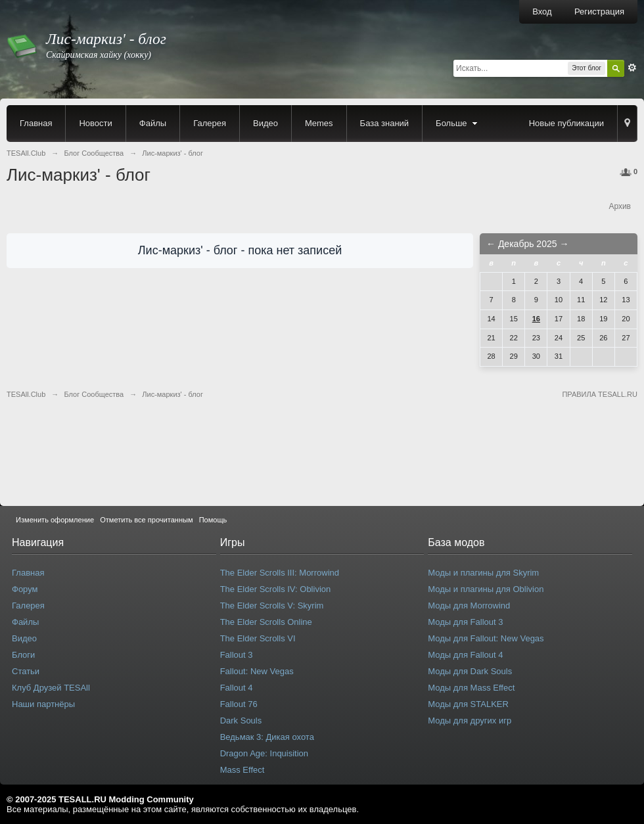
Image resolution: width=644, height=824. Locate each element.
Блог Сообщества (94, 394)
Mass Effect (242, 770)
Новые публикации (566, 123)
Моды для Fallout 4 (465, 655)
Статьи (26, 671)
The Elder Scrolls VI (258, 638)
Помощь (213, 520)
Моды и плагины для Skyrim (483, 573)
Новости (95, 123)
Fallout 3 (237, 655)
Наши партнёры (43, 704)
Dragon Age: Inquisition (264, 753)
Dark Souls (241, 721)
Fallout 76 (239, 704)
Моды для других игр (470, 721)
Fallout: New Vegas (257, 671)
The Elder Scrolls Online (266, 622)
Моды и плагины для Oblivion (486, 589)
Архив (620, 206)
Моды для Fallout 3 (465, 622)
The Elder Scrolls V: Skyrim (272, 606)
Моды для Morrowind (469, 606)
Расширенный (632, 68)
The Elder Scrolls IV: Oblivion (276, 589)
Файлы (153, 123)
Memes (319, 123)
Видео (265, 123)
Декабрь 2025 (528, 244)
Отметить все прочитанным (146, 520)
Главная (36, 123)
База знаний (385, 123)
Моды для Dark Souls (470, 671)
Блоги (23, 655)
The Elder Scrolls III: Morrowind (280, 573)
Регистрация (599, 11)
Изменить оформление (55, 520)
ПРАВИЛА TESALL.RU (600, 394)
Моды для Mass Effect (471, 688)
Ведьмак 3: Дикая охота (267, 737)
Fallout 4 (237, 688)
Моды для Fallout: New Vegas (486, 638)
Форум (25, 589)
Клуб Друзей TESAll (51, 688)
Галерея (210, 123)
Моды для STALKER (468, 704)
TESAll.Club (26, 394)
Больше (458, 123)
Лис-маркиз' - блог (172, 394)
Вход (542, 11)
